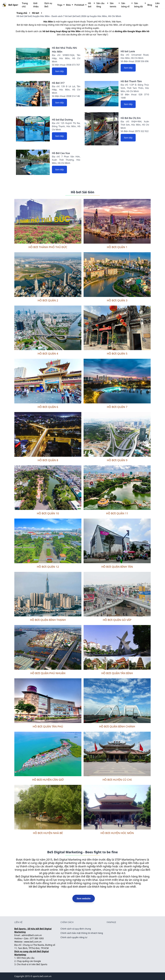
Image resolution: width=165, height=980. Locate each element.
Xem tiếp (59, 71)
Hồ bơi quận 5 (117, 354)
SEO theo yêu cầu (26, 958)
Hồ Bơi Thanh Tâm (131, 81)
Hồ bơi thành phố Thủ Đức (48, 247)
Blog (150, 5)
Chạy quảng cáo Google (29, 961)
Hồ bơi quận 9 (117, 460)
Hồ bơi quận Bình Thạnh (48, 620)
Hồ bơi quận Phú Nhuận (48, 673)
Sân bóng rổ (127, 5)
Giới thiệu (36, 5)
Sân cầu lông (102, 5)
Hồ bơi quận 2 (48, 300)
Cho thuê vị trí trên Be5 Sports (32, 964)
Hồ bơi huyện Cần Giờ (48, 780)
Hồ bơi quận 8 (48, 460)
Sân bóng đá (140, 5)
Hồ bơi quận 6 (48, 407)
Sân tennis (114, 5)
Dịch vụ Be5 (48, 5)
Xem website (84, 898)
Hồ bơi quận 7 (117, 407)
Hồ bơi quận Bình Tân (117, 567)
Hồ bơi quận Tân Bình (117, 673)
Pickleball (80, 5)
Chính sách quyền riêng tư (74, 937)
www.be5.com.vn (33, 942)
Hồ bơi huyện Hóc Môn (117, 833)
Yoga (61, 5)
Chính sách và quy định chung (76, 929)
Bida (69, 5)
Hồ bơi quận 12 (48, 567)
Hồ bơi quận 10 (48, 513)
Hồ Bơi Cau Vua (61, 153)
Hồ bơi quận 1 (117, 247)
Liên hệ (157, 5)
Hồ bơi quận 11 (117, 513)
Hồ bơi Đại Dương (62, 120)
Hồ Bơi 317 (58, 83)
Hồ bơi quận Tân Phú (48, 726)
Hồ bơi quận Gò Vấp (117, 620)
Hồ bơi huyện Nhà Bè (48, 833)
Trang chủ (25, 5)
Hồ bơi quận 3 (117, 300)
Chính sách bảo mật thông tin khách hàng (82, 933)
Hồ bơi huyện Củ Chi (117, 780)
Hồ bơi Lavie (128, 51)
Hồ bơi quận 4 (48, 354)
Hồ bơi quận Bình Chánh (117, 726)
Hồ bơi (91, 5)
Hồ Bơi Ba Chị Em (131, 118)
